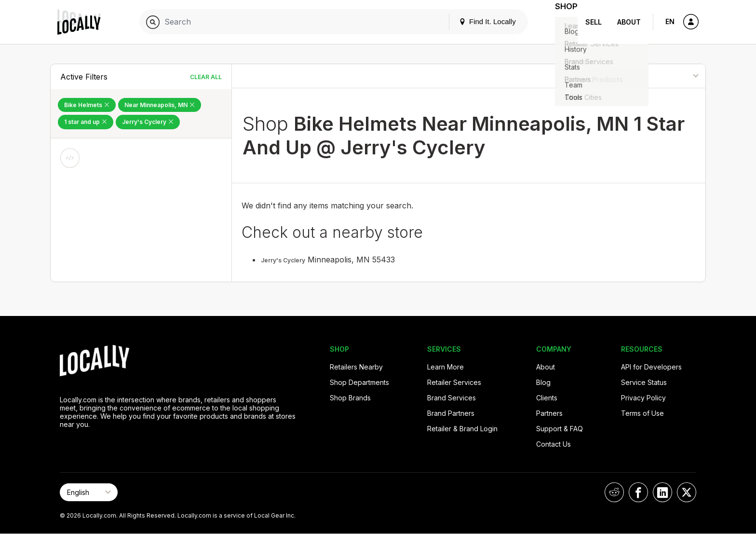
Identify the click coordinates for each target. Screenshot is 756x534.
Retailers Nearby (356, 367)
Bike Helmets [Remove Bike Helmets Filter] (87, 105)
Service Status (644, 382)
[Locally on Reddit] (614, 492)
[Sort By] (657, 76)
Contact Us (553, 444)
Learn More (445, 367)
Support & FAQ (560, 429)
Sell (594, 22)
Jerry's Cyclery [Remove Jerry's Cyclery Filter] (148, 122)
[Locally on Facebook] (638, 492)
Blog (543, 382)
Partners (549, 413)
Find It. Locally (475, 21)
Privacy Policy (643, 398)
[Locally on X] (687, 492)
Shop (560, 22)
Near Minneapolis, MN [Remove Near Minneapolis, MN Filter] (160, 105)
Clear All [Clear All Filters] (206, 77)
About (629, 22)
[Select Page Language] (89, 492)
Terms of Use (642, 413)
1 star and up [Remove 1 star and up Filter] (86, 122)
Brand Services (452, 398)
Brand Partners (451, 413)
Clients (547, 398)
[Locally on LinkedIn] (662, 492)
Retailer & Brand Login (462, 429)
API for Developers (651, 367)
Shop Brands (350, 398)
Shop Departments (359, 382)
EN (670, 21)
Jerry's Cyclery (283, 260)
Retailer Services (454, 382)
